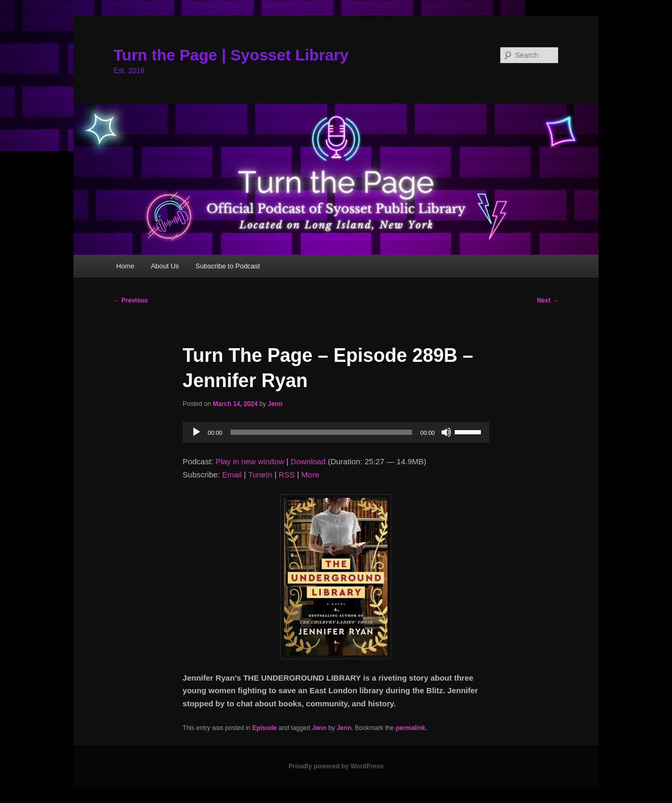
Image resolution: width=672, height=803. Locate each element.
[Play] (196, 432)
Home (125, 266)
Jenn (275, 404)
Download (308, 461)
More (310, 474)
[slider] (321, 432)
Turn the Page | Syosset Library (231, 55)
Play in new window (250, 461)
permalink (410, 728)
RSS (287, 474)
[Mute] (446, 432)
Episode (265, 728)
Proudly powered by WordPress (336, 766)
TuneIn (260, 474)
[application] (336, 432)
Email (232, 474)
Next (548, 300)
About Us (165, 266)
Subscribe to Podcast (228, 266)
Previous (131, 300)
